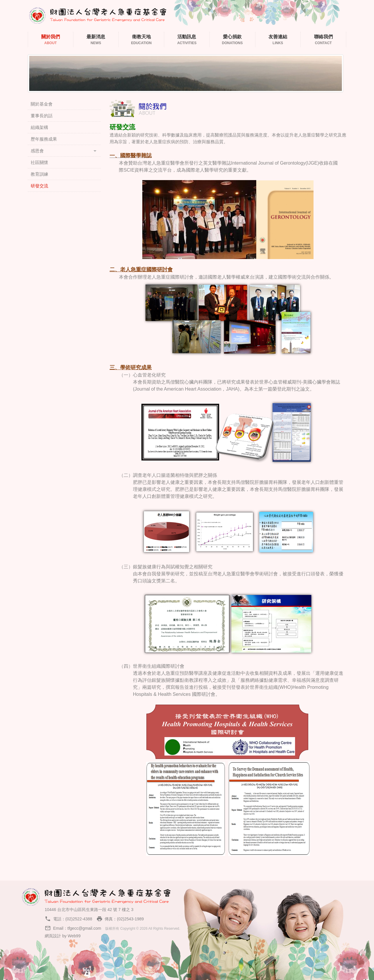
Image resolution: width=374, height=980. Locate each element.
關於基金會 (42, 104)
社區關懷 (39, 162)
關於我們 (51, 40)
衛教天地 (141, 40)
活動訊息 (187, 40)
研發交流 (39, 186)
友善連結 (278, 40)
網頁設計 (53, 936)
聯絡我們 (323, 40)
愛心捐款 (232, 40)
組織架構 (39, 127)
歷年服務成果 (44, 139)
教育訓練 (39, 174)
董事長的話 (42, 116)
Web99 (74, 936)
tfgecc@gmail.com (84, 928)
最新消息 (96, 40)
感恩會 (37, 151)
